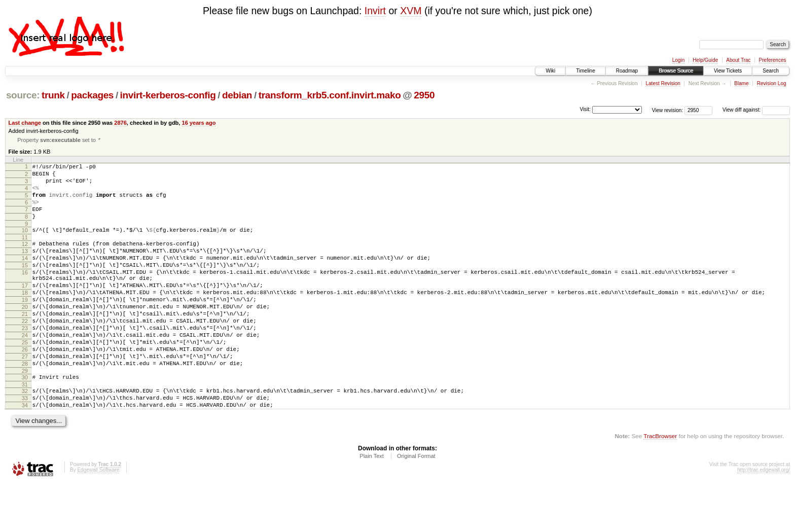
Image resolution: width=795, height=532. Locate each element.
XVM (411, 11)
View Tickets (728, 71)
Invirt (375, 11)
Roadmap (627, 71)
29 (25, 413)
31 (25, 428)
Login (678, 60)
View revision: (668, 110)
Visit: (585, 109)
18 (25, 318)
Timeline (585, 71)
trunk (53, 95)
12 (25, 259)
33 (25, 443)
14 (25, 276)
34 (25, 452)
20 (25, 335)
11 (25, 252)
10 (25, 243)
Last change (25, 123)
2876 (120, 123)
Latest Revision (663, 83)
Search (771, 71)
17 (25, 309)
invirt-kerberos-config (168, 95)
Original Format (416, 504)
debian (237, 95)
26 (25, 387)
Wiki (550, 71)
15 (25, 285)
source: (23, 95)
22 (25, 352)
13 (25, 267)
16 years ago (199, 123)
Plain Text (372, 504)
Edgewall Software (98, 518)
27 (25, 396)
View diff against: (756, 110)
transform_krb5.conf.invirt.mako (330, 95)
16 (25, 293)
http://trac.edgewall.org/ (764, 518)
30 (25, 419)
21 (25, 344)
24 (25, 370)
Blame (741, 83)
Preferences (773, 60)
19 (25, 327)
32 (25, 435)
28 (25, 404)
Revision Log (772, 83)
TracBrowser (660, 484)
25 (25, 378)
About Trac (738, 60)
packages (92, 95)
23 (25, 361)
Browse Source (676, 71)
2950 (424, 95)
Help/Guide (705, 60)
